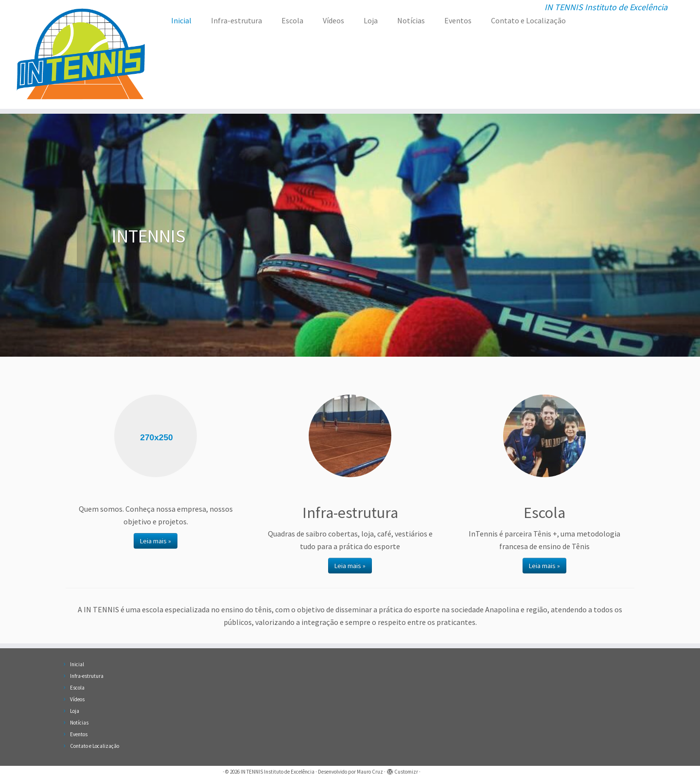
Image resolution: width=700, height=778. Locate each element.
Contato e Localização (528, 20)
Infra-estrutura (236, 20)
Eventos (458, 20)
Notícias (411, 20)
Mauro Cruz (370, 772)
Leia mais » (156, 541)
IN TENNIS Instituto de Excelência (278, 772)
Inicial (181, 20)
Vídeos (333, 20)
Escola (292, 20)
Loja (371, 20)
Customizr (406, 772)
